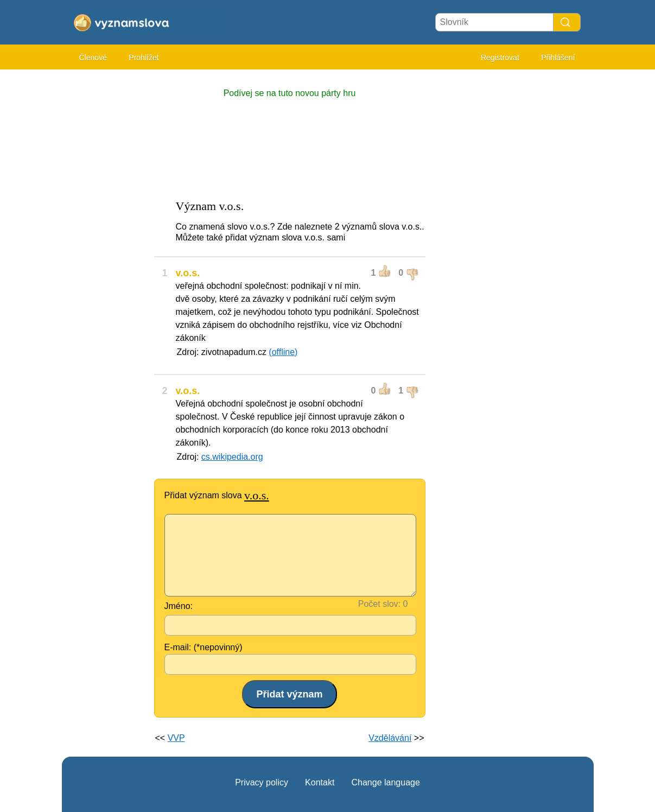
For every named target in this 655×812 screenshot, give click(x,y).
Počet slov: (379, 604)
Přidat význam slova (217, 495)
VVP (176, 738)
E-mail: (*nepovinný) (204, 647)
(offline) (283, 352)
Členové (93, 58)
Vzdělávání (390, 738)
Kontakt (320, 782)
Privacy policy (262, 782)
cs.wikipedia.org (232, 457)
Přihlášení (558, 58)
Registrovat (500, 58)
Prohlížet (144, 58)
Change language (385, 782)
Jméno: (179, 606)
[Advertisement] (105, 239)
